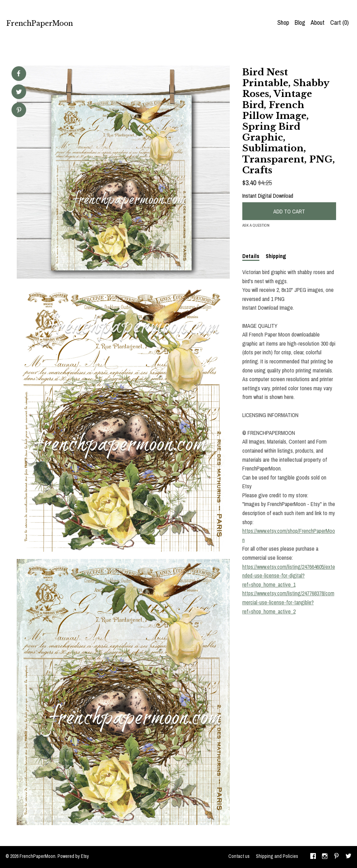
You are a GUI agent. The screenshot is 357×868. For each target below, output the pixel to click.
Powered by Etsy (73, 856)
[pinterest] (336, 857)
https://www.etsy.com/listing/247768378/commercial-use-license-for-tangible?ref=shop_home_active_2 (288, 602)
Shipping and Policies (277, 856)
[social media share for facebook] (18, 74)
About (318, 22)
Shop (283, 22)
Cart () (339, 22)
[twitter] (348, 857)
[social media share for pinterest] (19, 111)
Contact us (239, 856)
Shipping (276, 256)
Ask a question (256, 225)
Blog (300, 22)
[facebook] (313, 857)
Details (251, 256)
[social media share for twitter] (19, 93)
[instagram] (325, 857)
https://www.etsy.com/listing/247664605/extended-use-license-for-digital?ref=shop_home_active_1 (289, 576)
